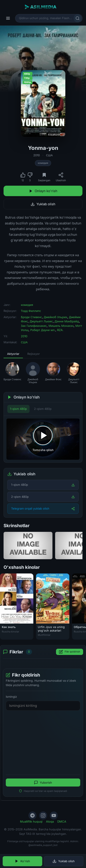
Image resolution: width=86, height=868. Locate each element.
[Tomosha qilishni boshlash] (43, 439)
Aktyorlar (13, 354)
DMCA (62, 821)
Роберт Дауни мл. (43, 330)
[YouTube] (54, 815)
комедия (43, 163)
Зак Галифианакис (34, 326)
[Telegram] (32, 815)
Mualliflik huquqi (31, 821)
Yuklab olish (43, 204)
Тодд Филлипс (31, 311)
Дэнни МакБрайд (67, 321)
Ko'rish (22, 861)
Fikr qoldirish (70, 652)
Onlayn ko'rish (43, 191)
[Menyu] (8, 18)
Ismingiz (11, 697)
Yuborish (43, 783)
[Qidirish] (78, 18)
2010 (37, 155)
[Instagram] (43, 815)
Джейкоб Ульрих (55, 317)
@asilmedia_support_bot (43, 845)
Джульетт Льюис (41, 321)
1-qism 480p (18, 409)
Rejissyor (34, 354)
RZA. (60, 330)
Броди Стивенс (31, 317)
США (49, 155)
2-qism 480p (43, 409)
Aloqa (50, 821)
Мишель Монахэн (61, 326)
